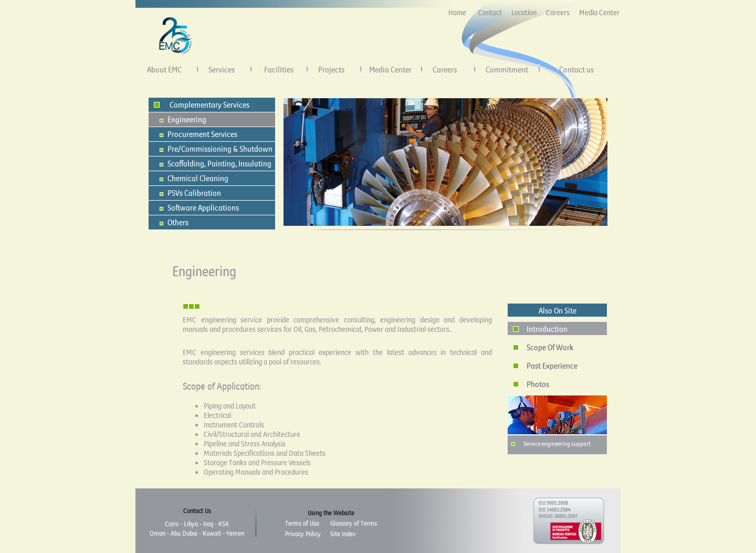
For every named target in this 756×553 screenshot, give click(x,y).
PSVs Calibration (194, 193)
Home (457, 13)
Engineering (187, 119)
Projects (331, 69)
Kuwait (212, 533)
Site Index (343, 534)
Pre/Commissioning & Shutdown (220, 149)
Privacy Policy (303, 534)
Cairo (172, 524)
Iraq (208, 524)
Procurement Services (202, 134)
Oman (157, 533)
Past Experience (552, 366)
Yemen (235, 533)
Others (178, 222)
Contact (490, 13)
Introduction (547, 329)
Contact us (576, 69)
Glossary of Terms (354, 523)
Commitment (507, 69)
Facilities (279, 69)
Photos (538, 384)
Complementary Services (209, 105)
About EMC (164, 69)
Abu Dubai (184, 533)
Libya (191, 524)
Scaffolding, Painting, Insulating (219, 163)
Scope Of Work (550, 347)
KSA (224, 524)
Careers (558, 13)
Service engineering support (557, 444)
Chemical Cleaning (198, 178)
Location (524, 13)
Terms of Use (302, 523)
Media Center (599, 13)
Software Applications (203, 207)
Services (222, 69)
